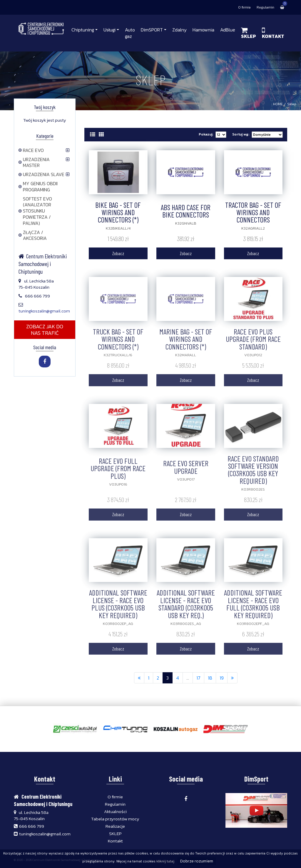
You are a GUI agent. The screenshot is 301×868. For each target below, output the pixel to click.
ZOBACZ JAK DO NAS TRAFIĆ (45, 330)
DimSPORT (152, 30)
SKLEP (115, 833)
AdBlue (228, 30)
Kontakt (115, 841)
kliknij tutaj (165, 861)
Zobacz (118, 253)
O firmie (244, 7)
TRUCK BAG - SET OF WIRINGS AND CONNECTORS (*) (118, 339)
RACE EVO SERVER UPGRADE (186, 467)
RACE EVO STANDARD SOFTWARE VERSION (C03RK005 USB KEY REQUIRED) (253, 470)
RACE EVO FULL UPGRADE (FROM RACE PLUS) (118, 468)
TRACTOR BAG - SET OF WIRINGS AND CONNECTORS (253, 212)
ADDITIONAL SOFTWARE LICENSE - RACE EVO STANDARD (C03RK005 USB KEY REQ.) (186, 604)
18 (210, 678)
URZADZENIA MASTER (34, 162)
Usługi (109, 30)
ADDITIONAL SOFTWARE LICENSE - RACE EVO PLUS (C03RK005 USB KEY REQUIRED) (118, 604)
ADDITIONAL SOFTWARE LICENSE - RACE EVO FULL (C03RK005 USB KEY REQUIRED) (253, 604)
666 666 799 (32, 826)
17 (198, 678)
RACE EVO (31, 150)
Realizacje (115, 826)
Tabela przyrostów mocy (115, 819)
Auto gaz (130, 33)
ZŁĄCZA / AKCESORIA (33, 235)
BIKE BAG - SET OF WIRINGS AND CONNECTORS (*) (118, 212)
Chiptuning (83, 30)
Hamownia (203, 30)
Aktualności (115, 811)
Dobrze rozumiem (197, 861)
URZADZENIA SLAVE (41, 174)
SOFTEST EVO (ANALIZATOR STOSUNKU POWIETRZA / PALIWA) (35, 211)
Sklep (292, 104)
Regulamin (265, 7)
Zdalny (179, 30)
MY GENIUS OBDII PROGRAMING (38, 187)
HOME (278, 104)
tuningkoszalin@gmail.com (44, 311)
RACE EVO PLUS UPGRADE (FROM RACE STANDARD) (253, 339)
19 (222, 678)
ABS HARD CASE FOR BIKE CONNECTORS (186, 211)
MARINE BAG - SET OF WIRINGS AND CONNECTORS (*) (186, 339)
